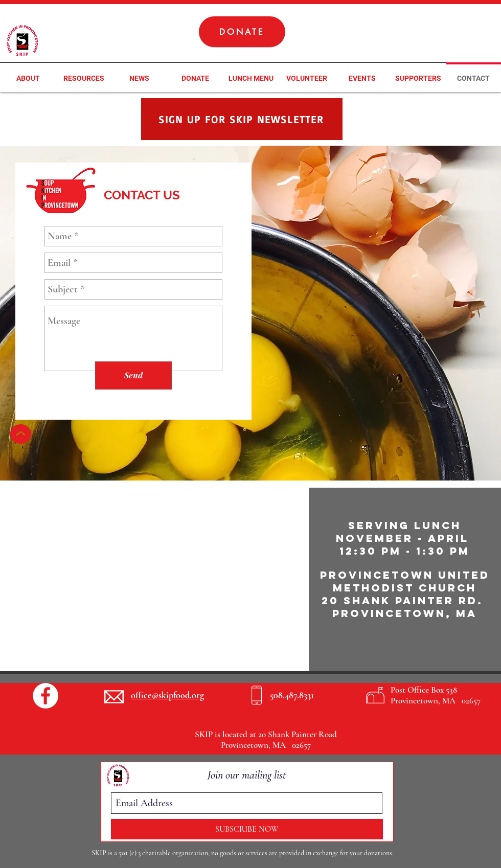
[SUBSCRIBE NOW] (247, 829)
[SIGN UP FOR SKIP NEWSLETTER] (242, 119)
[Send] (133, 375)
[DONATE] (242, 32)
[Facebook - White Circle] (45, 696)
